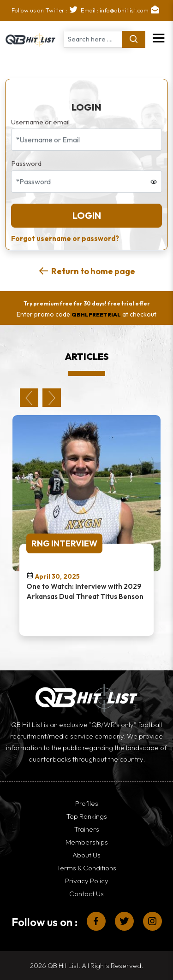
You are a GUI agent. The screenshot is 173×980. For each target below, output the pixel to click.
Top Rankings (87, 816)
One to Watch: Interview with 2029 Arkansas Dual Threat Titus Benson (85, 591)
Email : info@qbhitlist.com (121, 10)
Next (52, 398)
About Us (86, 855)
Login (87, 215)
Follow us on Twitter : (46, 10)
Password (26, 163)
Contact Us (86, 894)
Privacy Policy (87, 881)
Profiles (87, 803)
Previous (29, 398)
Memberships (87, 842)
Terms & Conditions (86, 868)
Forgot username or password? (65, 238)
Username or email (40, 122)
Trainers (87, 829)
